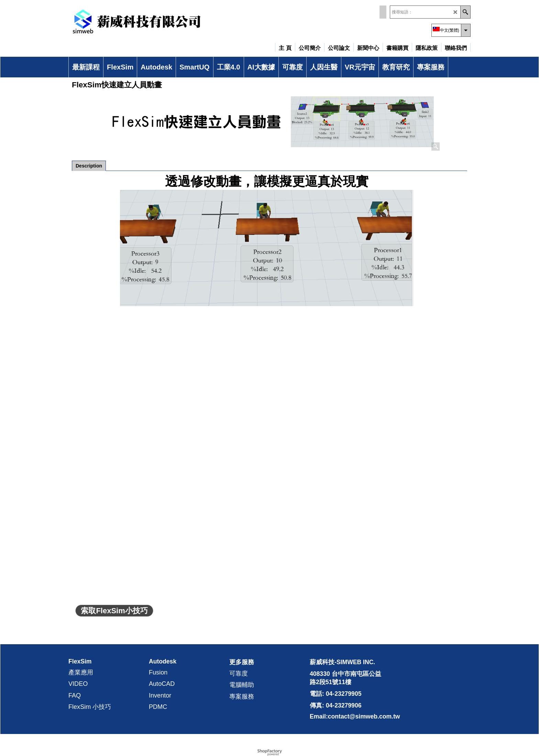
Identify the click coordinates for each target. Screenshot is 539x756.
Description (89, 166)
